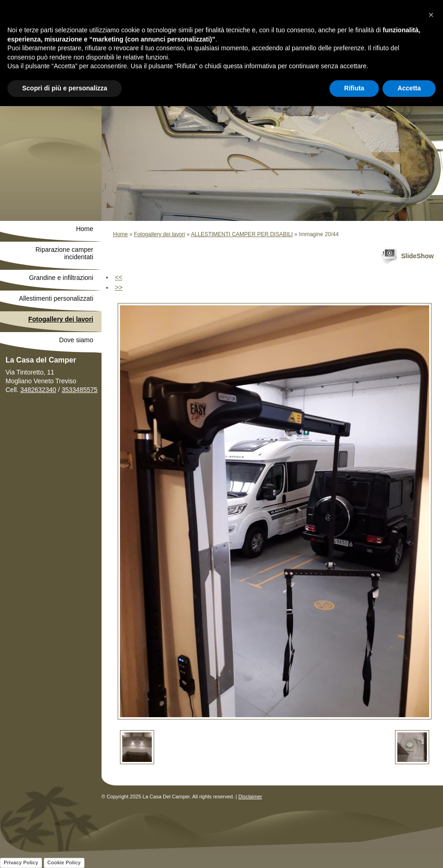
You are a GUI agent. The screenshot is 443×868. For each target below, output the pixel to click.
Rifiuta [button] (354, 88)
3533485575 (79, 390)
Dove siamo (76, 340)
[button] (431, 15)
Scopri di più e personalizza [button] (65, 88)
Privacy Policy (21, 862)
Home (120, 234)
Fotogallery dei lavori (159, 234)
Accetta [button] (409, 88)
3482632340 (38, 390)
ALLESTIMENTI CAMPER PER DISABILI (242, 234)
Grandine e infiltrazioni (61, 278)
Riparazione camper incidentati (64, 253)
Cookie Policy (64, 862)
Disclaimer (250, 797)
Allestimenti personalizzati (56, 298)
